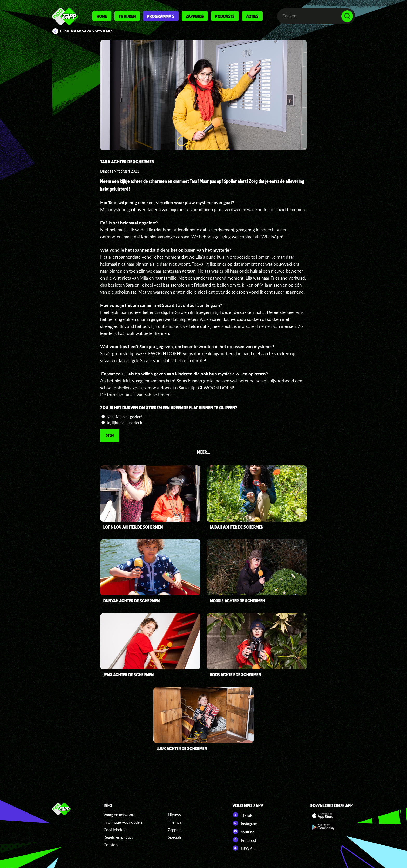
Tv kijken (127, 16)
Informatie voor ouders (123, 822)
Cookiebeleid (115, 830)
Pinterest (244, 840)
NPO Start (245, 848)
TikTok (242, 815)
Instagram (245, 823)
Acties (252, 16)
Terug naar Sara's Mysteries (87, 31)
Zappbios (195, 16)
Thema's (175, 822)
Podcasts (225, 16)
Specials (175, 837)
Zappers (175, 830)
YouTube (243, 831)
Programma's (161, 16)
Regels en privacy (118, 837)
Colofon (111, 845)
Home (102, 16)
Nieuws (174, 815)
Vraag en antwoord (120, 815)
